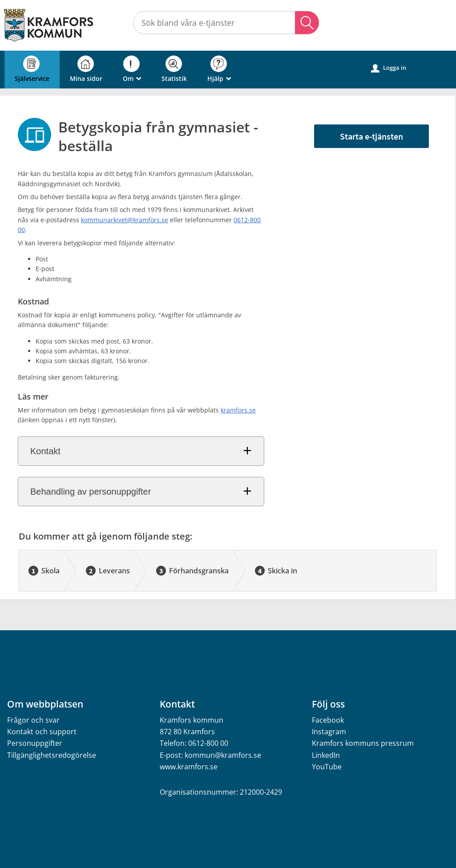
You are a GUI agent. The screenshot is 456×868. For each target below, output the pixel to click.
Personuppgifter (35, 743)
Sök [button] (307, 23)
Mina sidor (86, 69)
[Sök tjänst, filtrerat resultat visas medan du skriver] (226, 23)
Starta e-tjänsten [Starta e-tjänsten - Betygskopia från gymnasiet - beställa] (371, 136)
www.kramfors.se (189, 767)
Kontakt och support (42, 732)
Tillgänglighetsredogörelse (52, 755)
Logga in (389, 68)
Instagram (329, 732)
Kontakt (45, 451)
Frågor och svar (33, 720)
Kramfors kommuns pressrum (363, 743)
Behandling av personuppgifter (91, 492)
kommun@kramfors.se (223, 755)
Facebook (328, 720)
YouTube (327, 767)
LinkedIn (326, 755)
